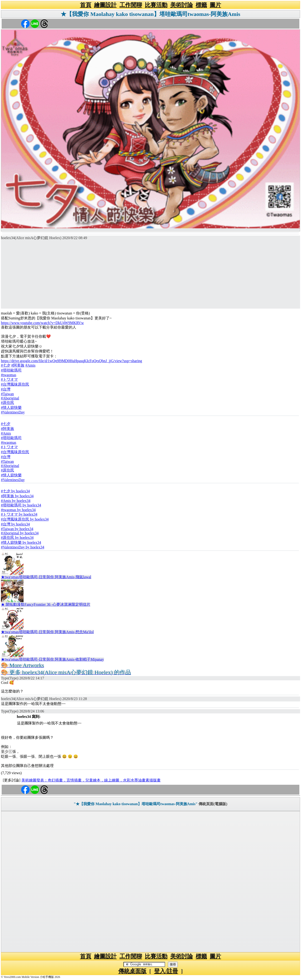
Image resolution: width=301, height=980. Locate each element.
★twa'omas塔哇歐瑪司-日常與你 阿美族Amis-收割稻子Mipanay (52, 659)
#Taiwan (7, 394)
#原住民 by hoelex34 (17, 538)
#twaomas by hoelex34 (18, 510)
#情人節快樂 (11, 408)
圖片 (215, 5)
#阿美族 (18, 365)
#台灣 (6, 389)
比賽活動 (156, 5)
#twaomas (9, 375)
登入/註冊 (166, 971)
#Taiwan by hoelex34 (17, 529)
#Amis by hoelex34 (16, 501)
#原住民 (8, 403)
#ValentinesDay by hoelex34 (23, 547)
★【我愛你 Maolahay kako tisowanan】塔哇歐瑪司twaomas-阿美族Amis (150, 14)
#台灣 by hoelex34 (15, 524)
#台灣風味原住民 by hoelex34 (25, 519)
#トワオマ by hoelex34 (19, 514)
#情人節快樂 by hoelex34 (21, 542)
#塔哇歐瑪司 (11, 370)
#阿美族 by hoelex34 (17, 496)
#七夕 (6, 365)
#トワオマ (9, 379)
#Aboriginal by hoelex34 (20, 533)
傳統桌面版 (132, 971)
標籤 (201, 5)
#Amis (30, 365)
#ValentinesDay (13, 412)
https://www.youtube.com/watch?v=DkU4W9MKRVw (42, 323)
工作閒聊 (131, 5)
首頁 (86, 5)
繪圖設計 (105, 5)
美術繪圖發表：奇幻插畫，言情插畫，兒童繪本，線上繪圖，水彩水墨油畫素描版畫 (91, 780)
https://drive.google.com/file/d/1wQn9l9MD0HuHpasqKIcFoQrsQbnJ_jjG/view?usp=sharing (71, 361)
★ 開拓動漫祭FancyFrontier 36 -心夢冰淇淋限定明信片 (46, 604)
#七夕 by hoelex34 (15, 491)
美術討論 (182, 5)
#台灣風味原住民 (15, 384)
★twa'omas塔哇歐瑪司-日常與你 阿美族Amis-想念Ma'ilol (47, 632)
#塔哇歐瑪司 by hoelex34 (21, 505)
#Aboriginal (10, 398)
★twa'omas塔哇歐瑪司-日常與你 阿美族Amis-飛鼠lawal (46, 577)
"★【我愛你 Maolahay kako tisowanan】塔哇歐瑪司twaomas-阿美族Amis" (136, 804)
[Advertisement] (150, 276)
